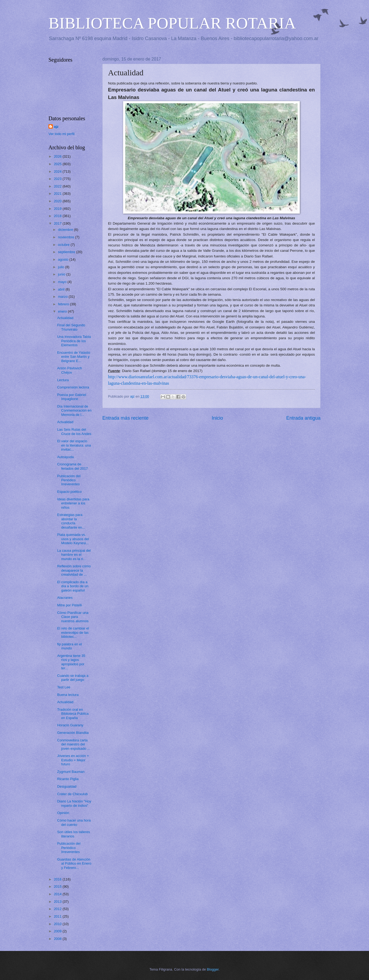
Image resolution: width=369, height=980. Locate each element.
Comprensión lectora (73, 387)
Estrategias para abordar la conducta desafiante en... (71, 521)
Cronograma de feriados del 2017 (72, 466)
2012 (58, 909)
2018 (58, 216)
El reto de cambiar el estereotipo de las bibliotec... (73, 632)
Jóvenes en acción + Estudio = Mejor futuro (73, 760)
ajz (56, 127)
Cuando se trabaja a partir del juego (73, 678)
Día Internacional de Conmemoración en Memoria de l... (74, 411)
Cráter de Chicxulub (72, 794)
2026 (58, 156)
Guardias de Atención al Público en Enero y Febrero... (74, 864)
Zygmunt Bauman (71, 772)
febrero (64, 304)
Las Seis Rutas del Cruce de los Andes (74, 431)
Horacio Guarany (70, 725)
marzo (63, 297)
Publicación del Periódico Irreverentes (69, 480)
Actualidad (65, 318)
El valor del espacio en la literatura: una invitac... (74, 445)
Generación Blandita (73, 733)
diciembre (66, 230)
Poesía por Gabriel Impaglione (72, 397)
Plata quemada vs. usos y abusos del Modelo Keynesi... (73, 539)
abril (62, 289)
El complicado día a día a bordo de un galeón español (73, 586)
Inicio (217, 418)
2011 (58, 916)
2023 (58, 179)
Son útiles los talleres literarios (74, 834)
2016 (58, 879)
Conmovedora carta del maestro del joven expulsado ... (74, 744)
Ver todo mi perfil (62, 134)
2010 (58, 924)
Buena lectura (68, 695)
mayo (63, 282)
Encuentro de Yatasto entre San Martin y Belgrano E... (74, 357)
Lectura (63, 380)
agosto (64, 259)
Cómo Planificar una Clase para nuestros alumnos (73, 617)
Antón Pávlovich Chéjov (69, 370)
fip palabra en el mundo (69, 646)
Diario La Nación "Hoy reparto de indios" (74, 803)
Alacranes (65, 598)
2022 (58, 186)
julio (61, 267)
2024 (58, 171)
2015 (58, 887)
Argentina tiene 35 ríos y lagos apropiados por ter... (71, 662)
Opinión (63, 813)
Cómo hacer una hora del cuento (74, 822)
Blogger (213, 969)
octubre (64, 245)
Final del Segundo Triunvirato (71, 327)
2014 (58, 894)
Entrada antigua (303, 418)
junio (62, 274)
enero (63, 311)
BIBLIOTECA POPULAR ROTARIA (172, 23)
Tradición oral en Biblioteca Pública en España (73, 714)
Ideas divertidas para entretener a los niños (73, 503)
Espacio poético (69, 492)
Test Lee (64, 687)
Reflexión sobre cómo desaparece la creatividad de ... (74, 570)
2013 (58, 902)
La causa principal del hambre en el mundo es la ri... (74, 555)
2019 (58, 209)
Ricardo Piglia (68, 779)
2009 (58, 931)
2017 (58, 223)
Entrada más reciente (125, 418)
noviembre (67, 237)
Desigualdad (67, 786)
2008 (58, 939)
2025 (58, 164)
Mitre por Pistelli (69, 605)
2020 (58, 201)
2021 (58, 194)
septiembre (67, 252)
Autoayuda (65, 457)
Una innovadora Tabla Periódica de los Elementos (74, 341)
